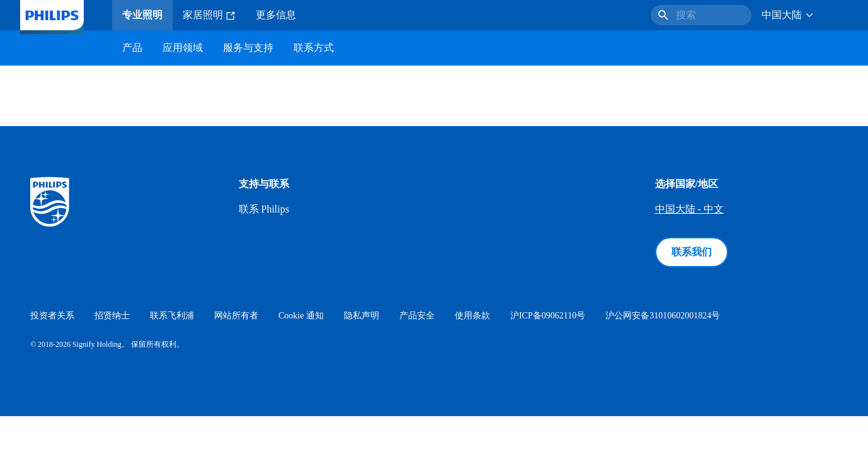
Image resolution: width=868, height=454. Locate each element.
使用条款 (472, 316)
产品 (132, 48)
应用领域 (183, 48)
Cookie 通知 (301, 316)
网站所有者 (236, 316)
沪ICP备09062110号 (548, 316)
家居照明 (209, 15)
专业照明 (142, 15)
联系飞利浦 (172, 316)
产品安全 (417, 316)
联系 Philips (264, 209)
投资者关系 (52, 316)
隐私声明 (362, 316)
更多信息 (276, 15)
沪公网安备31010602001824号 (663, 316)
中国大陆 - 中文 (689, 209)
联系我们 (692, 252)
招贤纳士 (112, 316)
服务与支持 (248, 48)
